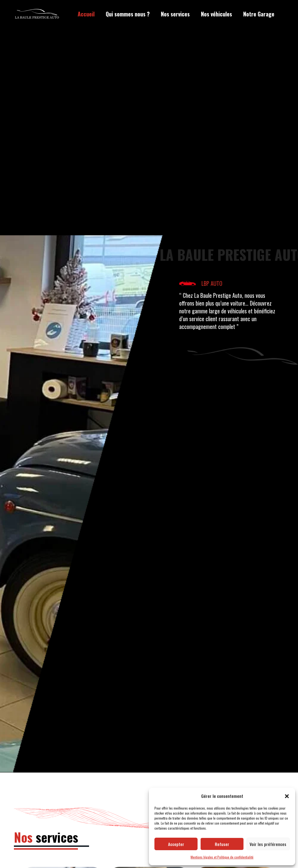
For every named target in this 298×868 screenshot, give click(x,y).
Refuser (222, 844)
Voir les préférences (268, 844)
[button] (287, 796)
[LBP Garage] (37, 14)
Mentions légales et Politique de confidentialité (222, 857)
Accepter (176, 844)
